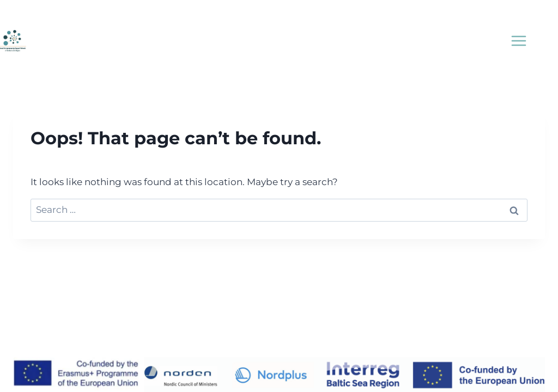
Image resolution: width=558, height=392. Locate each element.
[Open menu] (518, 41)
